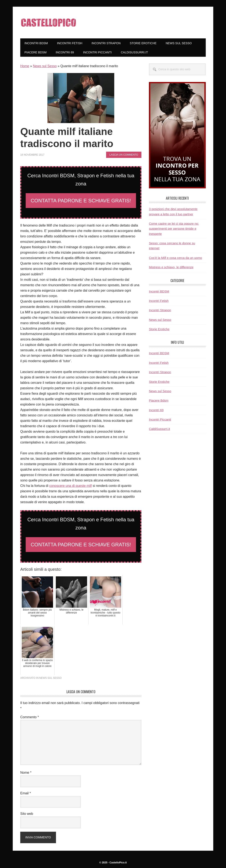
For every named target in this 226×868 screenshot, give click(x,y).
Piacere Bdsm (159, 400)
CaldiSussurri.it (159, 429)
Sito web (27, 814)
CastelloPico (48, 23)
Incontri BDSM (159, 291)
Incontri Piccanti (160, 419)
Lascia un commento (124, 155)
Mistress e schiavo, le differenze (171, 267)
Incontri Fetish (159, 301)
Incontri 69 (156, 410)
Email (26, 793)
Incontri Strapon (160, 310)
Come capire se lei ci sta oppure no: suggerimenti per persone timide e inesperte (174, 229)
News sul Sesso (45, 66)
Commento (30, 717)
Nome (26, 773)
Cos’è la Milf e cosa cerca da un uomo (175, 258)
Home (25, 66)
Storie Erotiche (159, 329)
